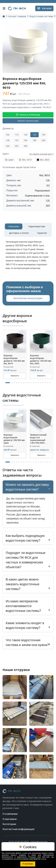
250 (17, 146)
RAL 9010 (45, 175)
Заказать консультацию (28, 121)
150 (17, 140)
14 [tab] (41, 383)
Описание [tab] (14, 226)
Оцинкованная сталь (37, 196)
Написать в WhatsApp (28, 115)
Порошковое (42, 191)
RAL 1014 (25, 160)
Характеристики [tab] (37, 226)
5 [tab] (19, 383)
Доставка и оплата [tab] (19, 233)
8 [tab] (26, 383)
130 (43, 135)
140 (8, 140)
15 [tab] (43, 383)
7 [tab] (24, 383)
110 (17, 135)
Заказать (15, 376)
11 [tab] (33, 383)
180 (34, 140)
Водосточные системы (41, 16)
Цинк (9, 160)
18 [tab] (50, 383)
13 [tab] (38, 383)
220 (8, 146)
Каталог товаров (17, 16)
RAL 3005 (43, 160)
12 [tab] (36, 383)
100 (8, 135)
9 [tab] (29, 383)
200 (43, 140)
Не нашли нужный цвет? (41, 154)
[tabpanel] (15, 354)
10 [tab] (31, 383)
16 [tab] (45, 383)
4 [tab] (17, 383)
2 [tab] (12, 383)
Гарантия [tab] (42, 233)
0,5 (48, 185)
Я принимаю (28, 864)
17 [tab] (48, 383)
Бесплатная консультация (28, 298)
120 (26, 135)
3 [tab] (14, 383)
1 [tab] (8, 383)
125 (34, 135)
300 (26, 146)
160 (26, 140)
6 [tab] (21, 383)
